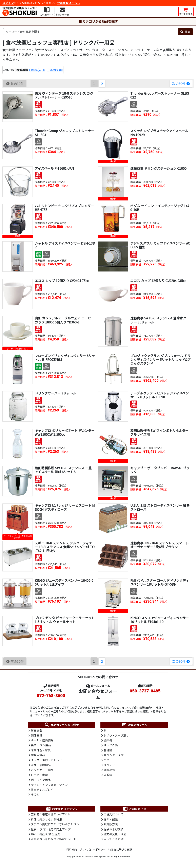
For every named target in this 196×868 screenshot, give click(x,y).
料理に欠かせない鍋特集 (46, 819)
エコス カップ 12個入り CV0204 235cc (158, 281)
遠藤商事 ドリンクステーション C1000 (158, 168)
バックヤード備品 (42, 770)
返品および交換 (114, 829)
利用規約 (72, 849)
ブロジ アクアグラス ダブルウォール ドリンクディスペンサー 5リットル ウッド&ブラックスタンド (160, 359)
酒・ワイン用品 (41, 780)
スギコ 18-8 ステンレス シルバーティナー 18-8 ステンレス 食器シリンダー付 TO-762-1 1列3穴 (65, 547)
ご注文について (114, 814)
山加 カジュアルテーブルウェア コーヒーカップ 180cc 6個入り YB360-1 (64, 320)
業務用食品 (38, 755)
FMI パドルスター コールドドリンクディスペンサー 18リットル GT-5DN (160, 582)
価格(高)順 (56, 70)
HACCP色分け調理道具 (45, 834)
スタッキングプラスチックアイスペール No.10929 (159, 133)
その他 (35, 794)
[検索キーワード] (90, 32)
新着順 (24, 70)
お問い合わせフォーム (98, 694)
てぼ (106, 760)
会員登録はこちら (68, 3)
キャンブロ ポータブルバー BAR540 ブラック (160, 470)
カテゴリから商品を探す (98, 21)
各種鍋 (108, 750)
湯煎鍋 (108, 775)
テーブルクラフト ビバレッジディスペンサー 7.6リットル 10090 (160, 395)
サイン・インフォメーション (49, 785)
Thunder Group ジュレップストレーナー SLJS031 (64, 133)
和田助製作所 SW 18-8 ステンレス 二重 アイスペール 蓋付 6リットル (63, 470)
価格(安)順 (39, 70)
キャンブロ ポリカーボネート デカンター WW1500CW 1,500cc (65, 432)
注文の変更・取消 (115, 834)
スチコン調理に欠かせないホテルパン (55, 824)
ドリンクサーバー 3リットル (55, 393)
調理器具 (37, 735)
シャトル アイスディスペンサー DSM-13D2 (65, 245)
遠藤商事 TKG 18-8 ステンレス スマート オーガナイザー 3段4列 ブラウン (160, 545)
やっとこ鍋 (111, 745)
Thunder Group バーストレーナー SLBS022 (160, 95)
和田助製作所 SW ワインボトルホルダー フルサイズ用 (159, 432)
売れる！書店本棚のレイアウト (51, 814)
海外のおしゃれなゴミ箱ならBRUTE (54, 839)
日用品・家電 (39, 775)
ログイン (8, 3)
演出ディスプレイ (42, 790)
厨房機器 (37, 730)
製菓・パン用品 (41, 745)
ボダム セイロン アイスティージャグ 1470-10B (160, 208)
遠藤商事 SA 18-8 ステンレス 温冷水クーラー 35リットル (160, 320)
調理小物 (109, 770)
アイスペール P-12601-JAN (54, 168)
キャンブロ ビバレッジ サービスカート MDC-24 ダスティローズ (65, 507)
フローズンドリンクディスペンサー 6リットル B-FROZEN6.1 (65, 358)
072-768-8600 (51, 696)
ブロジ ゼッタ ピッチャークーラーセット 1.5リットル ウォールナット (65, 620)
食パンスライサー (115, 755)
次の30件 (181, 84)
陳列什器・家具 (41, 750)
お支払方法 (111, 824)
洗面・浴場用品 (41, 765)
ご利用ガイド (134, 809)
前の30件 (15, 84)
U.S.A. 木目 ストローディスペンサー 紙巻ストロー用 (160, 507)
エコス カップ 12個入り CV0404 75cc (62, 281)
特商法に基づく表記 (120, 849)
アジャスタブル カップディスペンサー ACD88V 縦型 (160, 245)
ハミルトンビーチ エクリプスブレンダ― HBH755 (64, 208)
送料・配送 (111, 819)
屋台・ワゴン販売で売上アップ (51, 829)
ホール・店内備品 (42, 740)
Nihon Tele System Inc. (99, 856)
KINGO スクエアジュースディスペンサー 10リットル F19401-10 (160, 620)
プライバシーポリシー (93, 849)
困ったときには (114, 839)
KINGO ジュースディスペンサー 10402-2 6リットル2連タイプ (64, 582)
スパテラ (109, 765)
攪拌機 (108, 740)
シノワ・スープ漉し (116, 735)
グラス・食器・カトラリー (48, 760)
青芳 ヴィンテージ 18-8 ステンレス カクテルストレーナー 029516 (64, 95)
